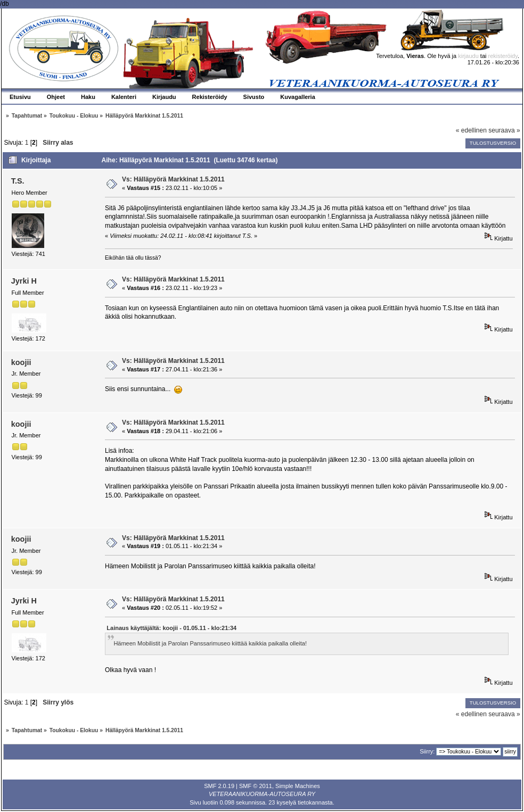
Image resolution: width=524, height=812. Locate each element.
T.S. (18, 181)
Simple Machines (298, 786)
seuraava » (504, 130)
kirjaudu (468, 56)
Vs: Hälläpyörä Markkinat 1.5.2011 (173, 179)
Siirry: (427, 751)
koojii (21, 362)
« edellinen (471, 130)
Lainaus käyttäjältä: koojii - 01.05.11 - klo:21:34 (171, 628)
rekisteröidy (503, 56)
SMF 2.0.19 (219, 786)
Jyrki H (24, 281)
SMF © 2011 (256, 786)
